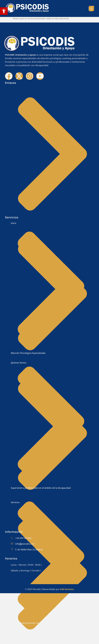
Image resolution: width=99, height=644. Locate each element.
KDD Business (67, 589)
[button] (4, 11)
